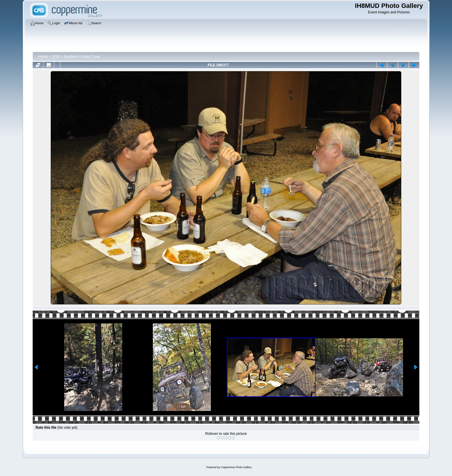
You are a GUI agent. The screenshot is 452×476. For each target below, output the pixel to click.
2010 (56, 57)
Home (43, 57)
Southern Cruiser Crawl (82, 57)
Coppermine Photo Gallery (236, 467)
